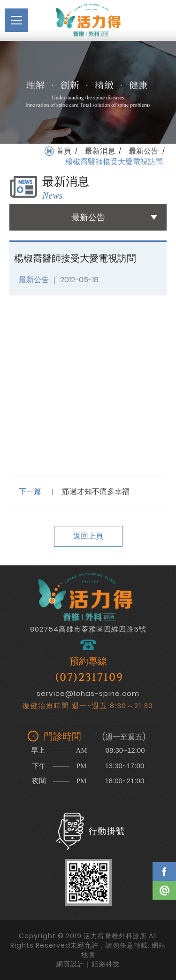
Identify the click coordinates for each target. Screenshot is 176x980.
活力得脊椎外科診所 (88, 20)
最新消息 (100, 151)
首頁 (64, 151)
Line (164, 890)
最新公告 (144, 151)
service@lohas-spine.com (88, 693)
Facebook (164, 872)
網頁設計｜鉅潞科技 (88, 964)
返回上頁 (88, 536)
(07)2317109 (89, 678)
